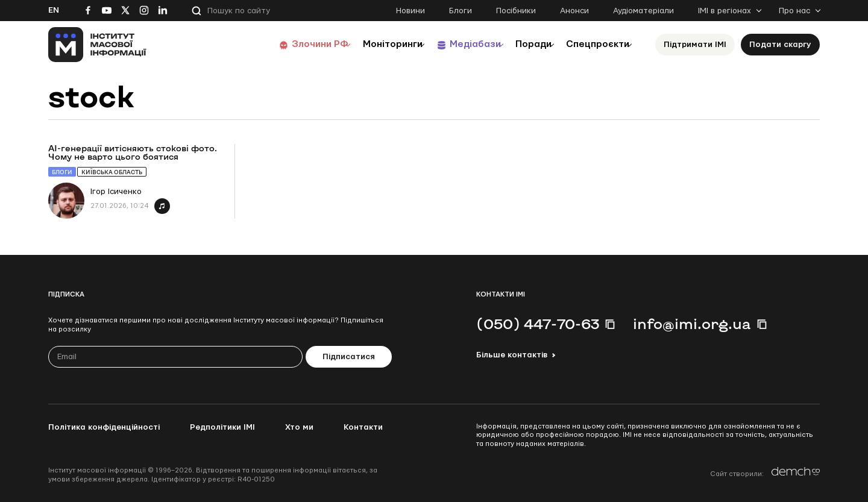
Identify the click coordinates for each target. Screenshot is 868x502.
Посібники (516, 11)
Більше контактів (512, 355)
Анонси (574, 11)
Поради (519, 44)
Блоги (461, 11)
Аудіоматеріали (643, 11)
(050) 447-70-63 (538, 324)
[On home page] (97, 45)
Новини (410, 11)
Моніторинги (361, 44)
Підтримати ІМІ (695, 45)
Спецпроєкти (593, 44)
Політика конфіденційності (104, 427)
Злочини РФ (281, 44)
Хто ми (299, 427)
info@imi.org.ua (692, 324)
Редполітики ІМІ (222, 427)
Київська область (112, 172)
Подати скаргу (780, 45)
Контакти (363, 427)
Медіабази (452, 44)
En (54, 10)
